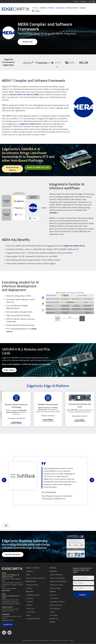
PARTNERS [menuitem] (53, 568)
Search (91, 1)
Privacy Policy (54, 640)
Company (82, 8)
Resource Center (72, 8)
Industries (43, 8)
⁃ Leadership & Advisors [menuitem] (57, 602)
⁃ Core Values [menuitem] (54, 598)
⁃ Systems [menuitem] (29, 588)
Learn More (16, 422)
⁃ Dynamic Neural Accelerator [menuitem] (35, 578)
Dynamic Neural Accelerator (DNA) (24, 95)
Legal (71, 640)
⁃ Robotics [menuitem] (29, 605)
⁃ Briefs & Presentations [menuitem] (57, 578)
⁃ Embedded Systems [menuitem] (33, 595)
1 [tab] (55, 67)
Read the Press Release (12, 169)
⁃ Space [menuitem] (28, 615)
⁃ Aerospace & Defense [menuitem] (33, 619)
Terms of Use (64, 640)
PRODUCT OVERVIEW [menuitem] (32, 568)
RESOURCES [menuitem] (53, 571)
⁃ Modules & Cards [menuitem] (32, 585)
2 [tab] (57, 67)
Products (36, 8)
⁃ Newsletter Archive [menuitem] (56, 585)
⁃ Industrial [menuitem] (29, 602)
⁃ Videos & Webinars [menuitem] (56, 575)
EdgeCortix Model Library (31, 124)
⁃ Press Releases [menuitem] (55, 609)
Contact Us (83, 1)
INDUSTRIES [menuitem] (30, 592)
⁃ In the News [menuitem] (54, 615)
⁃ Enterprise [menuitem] (30, 598)
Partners (51, 8)
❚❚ (5, 525)
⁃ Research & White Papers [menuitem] (58, 581)
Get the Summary (13, 554)
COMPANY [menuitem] (53, 592)
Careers (76, 1)
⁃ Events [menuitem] (52, 612)
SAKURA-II (54, 213)
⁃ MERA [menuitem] (28, 575)
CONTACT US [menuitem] (54, 619)
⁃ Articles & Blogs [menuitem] (55, 588)
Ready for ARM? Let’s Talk (38, 167)
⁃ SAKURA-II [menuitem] (29, 571)
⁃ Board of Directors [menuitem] (56, 605)
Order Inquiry (60, 8)
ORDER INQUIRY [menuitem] (31, 581)
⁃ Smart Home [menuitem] (30, 612)
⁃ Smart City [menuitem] (30, 609)
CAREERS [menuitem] (52, 622)
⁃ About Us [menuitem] (53, 595)
